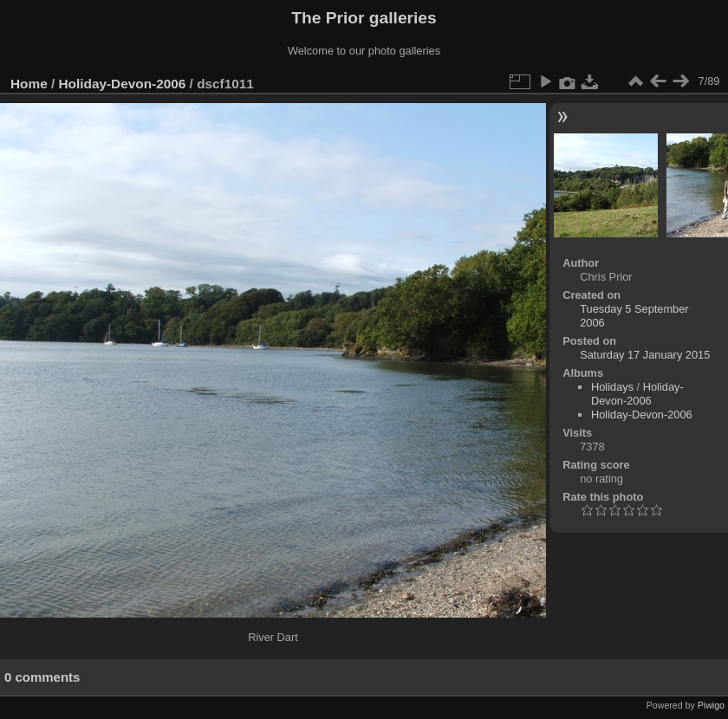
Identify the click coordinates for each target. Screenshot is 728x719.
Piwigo (711, 705)
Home (29, 84)
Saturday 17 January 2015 (645, 355)
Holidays (612, 387)
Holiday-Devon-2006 (123, 84)
